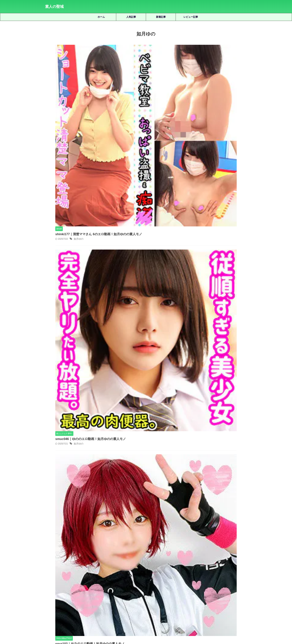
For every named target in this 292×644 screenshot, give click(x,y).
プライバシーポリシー (152, 624)
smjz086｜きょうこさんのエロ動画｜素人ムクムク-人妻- (157, 444)
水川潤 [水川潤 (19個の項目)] (95, 587)
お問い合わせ (174, 624)
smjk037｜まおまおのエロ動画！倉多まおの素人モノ (157, 470)
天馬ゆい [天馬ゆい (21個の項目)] (135, 581)
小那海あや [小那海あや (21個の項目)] (182, 581)
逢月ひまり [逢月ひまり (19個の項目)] (141, 594)
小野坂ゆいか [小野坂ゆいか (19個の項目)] (199, 581)
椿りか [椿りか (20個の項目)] (83, 587)
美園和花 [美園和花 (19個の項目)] (196, 587)
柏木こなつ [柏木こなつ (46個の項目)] (69, 587)
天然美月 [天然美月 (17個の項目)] (121, 581)
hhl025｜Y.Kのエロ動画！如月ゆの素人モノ (143, 307)
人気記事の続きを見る (145, 556)
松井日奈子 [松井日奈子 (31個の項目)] (52, 587)
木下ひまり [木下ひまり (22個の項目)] (234, 581)
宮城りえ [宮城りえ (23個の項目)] (166, 581)
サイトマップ (129, 624)
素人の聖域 (54, 7)
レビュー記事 (191, 17)
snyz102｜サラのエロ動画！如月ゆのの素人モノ (147, 180)
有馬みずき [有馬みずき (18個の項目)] (217, 581)
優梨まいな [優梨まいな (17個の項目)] (91, 581)
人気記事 (131, 17)
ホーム (101, 17)
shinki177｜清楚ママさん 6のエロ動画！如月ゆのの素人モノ (155, 53)
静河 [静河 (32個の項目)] (169, 594)
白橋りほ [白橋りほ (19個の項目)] (132, 587)
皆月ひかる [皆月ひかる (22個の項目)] (147, 587)
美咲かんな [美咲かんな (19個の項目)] (180, 587)
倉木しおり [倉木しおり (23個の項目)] (75, 581)
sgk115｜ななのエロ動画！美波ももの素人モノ (157, 417)
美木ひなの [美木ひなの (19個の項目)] (211, 587)
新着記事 (161, 17)
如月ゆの (137, 58)
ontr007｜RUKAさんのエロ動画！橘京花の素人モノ (157, 496)
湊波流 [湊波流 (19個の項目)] (119, 587)
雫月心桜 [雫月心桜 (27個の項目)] (157, 594)
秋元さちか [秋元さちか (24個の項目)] (164, 587)
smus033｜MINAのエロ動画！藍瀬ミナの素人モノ (157, 522)
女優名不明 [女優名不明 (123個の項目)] (151, 581)
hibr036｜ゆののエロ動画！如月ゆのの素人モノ (146, 243)
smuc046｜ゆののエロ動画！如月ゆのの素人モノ (147, 116)
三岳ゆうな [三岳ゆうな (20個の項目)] (58, 581)
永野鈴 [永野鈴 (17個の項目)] (107, 587)
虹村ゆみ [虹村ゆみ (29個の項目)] (241, 587)
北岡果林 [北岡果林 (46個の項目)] (107, 581)
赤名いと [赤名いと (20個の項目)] (126, 594)
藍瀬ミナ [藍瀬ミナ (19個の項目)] (227, 587)
